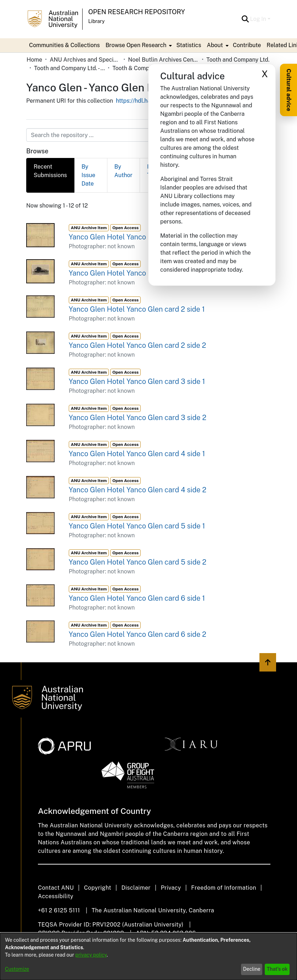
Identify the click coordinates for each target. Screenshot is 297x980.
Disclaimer (136, 888)
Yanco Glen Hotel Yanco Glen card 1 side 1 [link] (136, 237)
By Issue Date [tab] (88, 175)
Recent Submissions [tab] (50, 171)
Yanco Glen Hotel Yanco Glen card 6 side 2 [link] (138, 634)
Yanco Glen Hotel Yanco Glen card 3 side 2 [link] (138, 418)
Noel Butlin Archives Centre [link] (163, 60)
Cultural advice (289, 90)
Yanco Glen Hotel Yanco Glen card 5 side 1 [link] (137, 526)
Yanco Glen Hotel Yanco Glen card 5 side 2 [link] (138, 562)
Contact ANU (56, 888)
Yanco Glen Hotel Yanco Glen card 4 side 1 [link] (137, 454)
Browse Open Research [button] (136, 45)
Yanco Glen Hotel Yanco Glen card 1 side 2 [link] (137, 273)
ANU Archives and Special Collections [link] (85, 60)
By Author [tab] (124, 171)
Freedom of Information (223, 888)
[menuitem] (138, 45)
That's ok (277, 969)
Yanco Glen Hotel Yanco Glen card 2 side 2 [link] (137, 345)
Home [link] (34, 60)
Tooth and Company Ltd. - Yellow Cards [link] (69, 68)
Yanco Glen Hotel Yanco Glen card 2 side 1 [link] (137, 309)
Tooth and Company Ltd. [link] (238, 60)
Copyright (98, 888)
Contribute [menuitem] (247, 45)
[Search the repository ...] (131, 135)
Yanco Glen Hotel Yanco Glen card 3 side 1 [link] (137, 381)
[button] (245, 19)
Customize (17, 969)
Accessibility (56, 896)
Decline (252, 969)
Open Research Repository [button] (137, 12)
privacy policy (91, 955)
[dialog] (148, 956)
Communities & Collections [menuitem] (65, 45)
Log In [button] (259, 19)
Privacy (171, 888)
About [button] (215, 45)
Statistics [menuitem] (189, 45)
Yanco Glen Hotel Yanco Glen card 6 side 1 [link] (137, 598)
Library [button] (96, 21)
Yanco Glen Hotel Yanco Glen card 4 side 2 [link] (138, 490)
